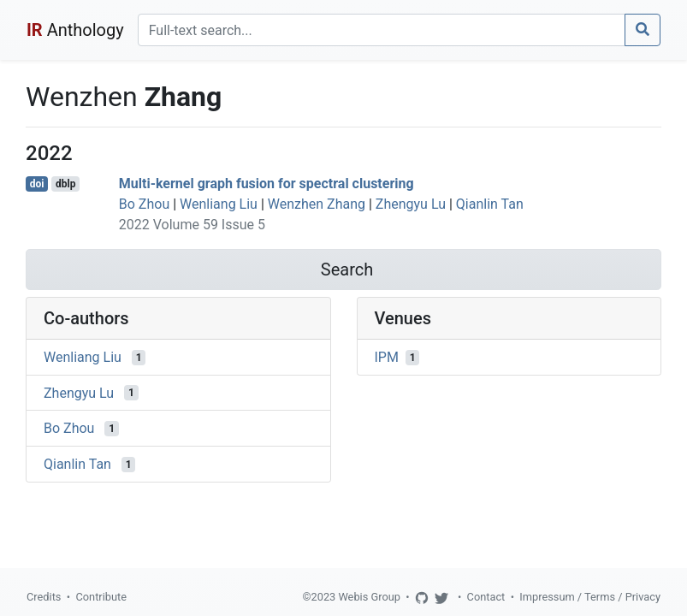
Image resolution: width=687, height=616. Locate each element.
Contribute (101, 597)
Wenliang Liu (219, 204)
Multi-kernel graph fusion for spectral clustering (267, 184)
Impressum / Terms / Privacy (590, 597)
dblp (65, 184)
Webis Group (369, 597)
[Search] (382, 30)
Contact (486, 597)
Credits (44, 597)
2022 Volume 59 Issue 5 (192, 225)
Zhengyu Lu (411, 204)
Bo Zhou (144, 204)
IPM (387, 357)
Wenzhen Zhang (317, 204)
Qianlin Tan (490, 204)
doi (37, 184)
